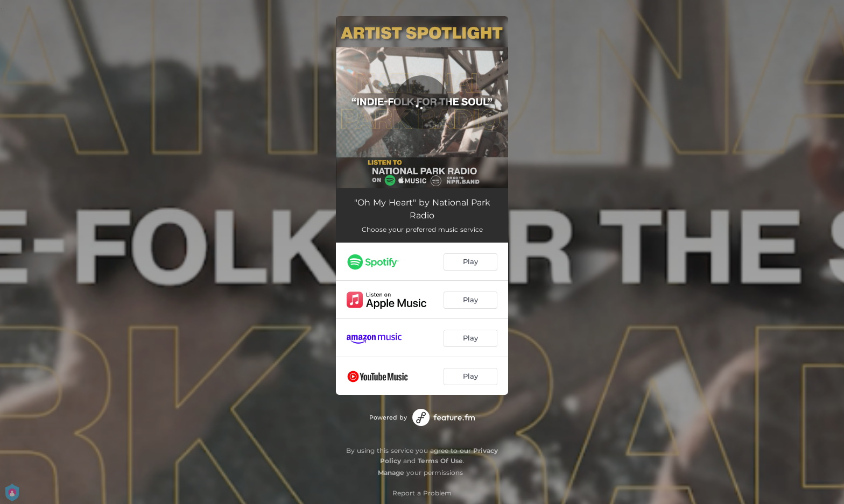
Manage (391, 473)
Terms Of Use (440, 461)
